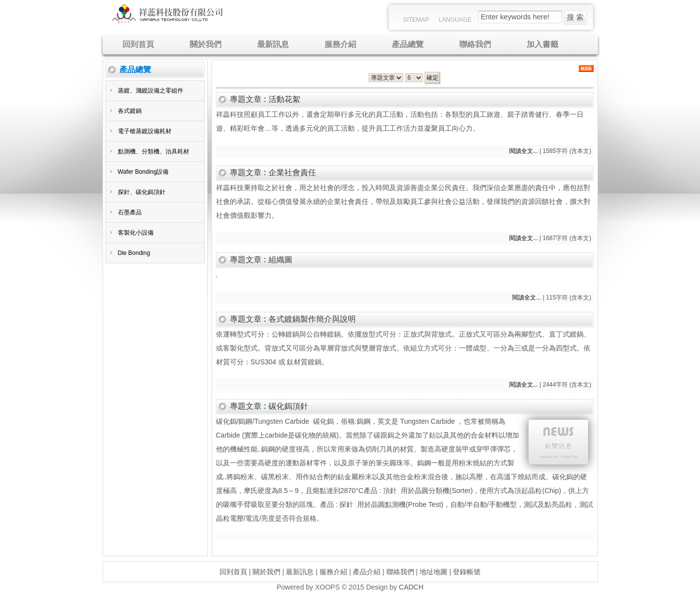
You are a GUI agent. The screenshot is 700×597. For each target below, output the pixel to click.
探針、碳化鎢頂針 (142, 192)
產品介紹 (367, 572)
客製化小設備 (136, 233)
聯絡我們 (400, 572)
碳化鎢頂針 (288, 406)
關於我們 (267, 572)
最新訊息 (300, 572)
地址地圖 (433, 572)
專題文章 (246, 99)
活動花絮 (284, 99)
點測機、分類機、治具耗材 (154, 151)
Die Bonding (134, 253)
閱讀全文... (524, 151)
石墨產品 (130, 212)
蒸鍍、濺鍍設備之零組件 (151, 91)
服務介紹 (333, 572)
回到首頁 (233, 572)
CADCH (411, 587)
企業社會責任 (292, 173)
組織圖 (280, 260)
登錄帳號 (467, 572)
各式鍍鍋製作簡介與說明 (312, 319)
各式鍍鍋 (130, 111)
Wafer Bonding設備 (143, 172)
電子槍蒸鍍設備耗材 (145, 131)
